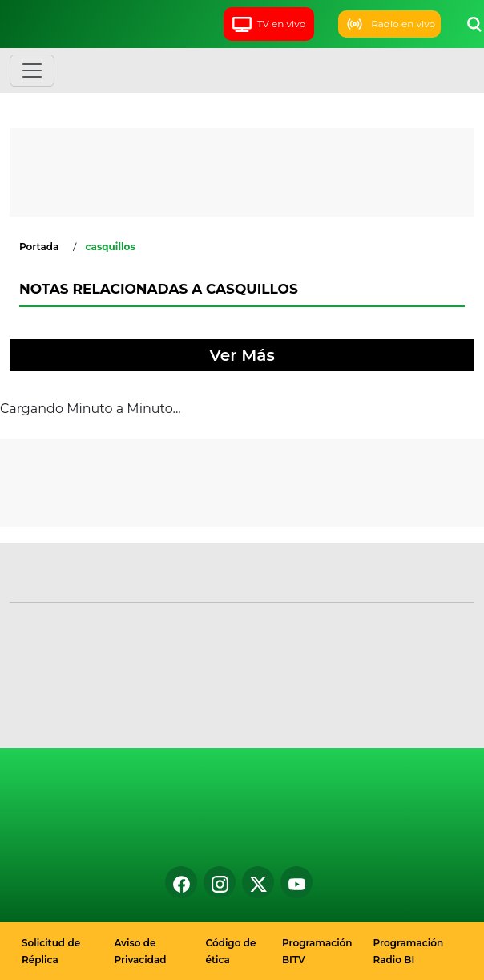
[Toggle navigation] (32, 71)
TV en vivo (269, 24)
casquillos (110, 247)
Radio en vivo (389, 24)
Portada (39, 247)
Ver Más (242, 355)
